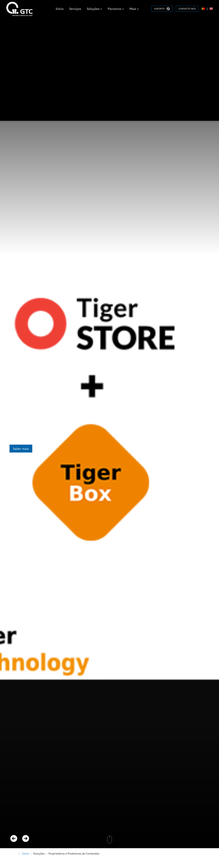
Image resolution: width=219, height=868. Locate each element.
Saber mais (21, 448)
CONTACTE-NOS (187, 9)
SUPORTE (162, 9)
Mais (134, 9)
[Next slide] (26, 838)
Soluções (94, 9)
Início (60, 9)
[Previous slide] (14, 838)
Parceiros (116, 9)
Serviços (75, 9)
